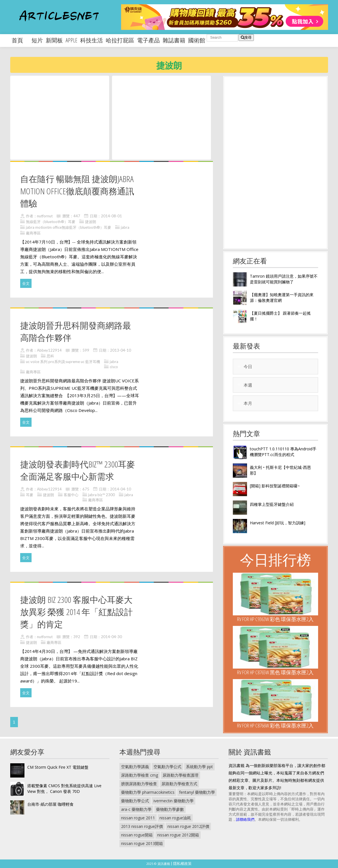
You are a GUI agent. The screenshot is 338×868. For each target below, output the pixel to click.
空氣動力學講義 (135, 767)
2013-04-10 (121, 350)
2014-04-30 (111, 637)
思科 (50, 356)
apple (71, 40)
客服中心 (71, 495)
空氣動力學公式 (167, 767)
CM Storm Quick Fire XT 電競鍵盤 (58, 767)
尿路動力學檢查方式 (179, 784)
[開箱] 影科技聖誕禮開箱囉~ (275, 486)
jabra (125, 227)
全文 (26, 283)
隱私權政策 (182, 863)
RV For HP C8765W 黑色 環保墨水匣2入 (275, 672)
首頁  (20, 40)
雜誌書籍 (174, 40)
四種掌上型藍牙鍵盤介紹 (272, 504)
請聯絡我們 (245, 819)
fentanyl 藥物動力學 (197, 792)
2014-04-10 (121, 489)
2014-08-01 (111, 216)
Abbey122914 (49, 350)
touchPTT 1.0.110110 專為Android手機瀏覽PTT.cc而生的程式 (283, 452)
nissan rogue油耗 (175, 818)
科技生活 (92, 40)
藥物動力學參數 (170, 809)
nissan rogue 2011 (138, 818)
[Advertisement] (60, 117)
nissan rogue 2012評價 (188, 826)
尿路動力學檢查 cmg (140, 775)
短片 (37, 40)
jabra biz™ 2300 (101, 495)
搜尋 (246, 37)
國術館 (197, 40)
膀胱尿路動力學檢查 (139, 784)
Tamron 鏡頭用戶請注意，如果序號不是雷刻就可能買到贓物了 (284, 279)
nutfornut (45, 216)
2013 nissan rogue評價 (142, 826)
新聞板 (54, 40)
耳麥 (30, 495)
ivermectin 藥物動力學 (174, 801)
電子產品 (148, 40)
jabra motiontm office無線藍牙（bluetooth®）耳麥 (69, 227)
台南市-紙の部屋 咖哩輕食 (50, 804)
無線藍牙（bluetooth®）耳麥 (51, 222)
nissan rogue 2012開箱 (178, 835)
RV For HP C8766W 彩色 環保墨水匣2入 (275, 725)
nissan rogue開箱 (137, 835)
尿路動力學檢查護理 (181, 775)
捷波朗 (91, 222)
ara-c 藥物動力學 (136, 809)
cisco (114, 367)
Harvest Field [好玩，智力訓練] (278, 523)
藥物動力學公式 (135, 801)
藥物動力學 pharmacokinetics (148, 792)
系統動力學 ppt (199, 767)
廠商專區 (33, 233)
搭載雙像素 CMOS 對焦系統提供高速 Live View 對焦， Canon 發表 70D (64, 788)
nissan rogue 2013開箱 (142, 843)
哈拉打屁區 (120, 40)
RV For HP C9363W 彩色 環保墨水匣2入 (275, 619)
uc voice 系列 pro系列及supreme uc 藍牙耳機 (63, 362)
